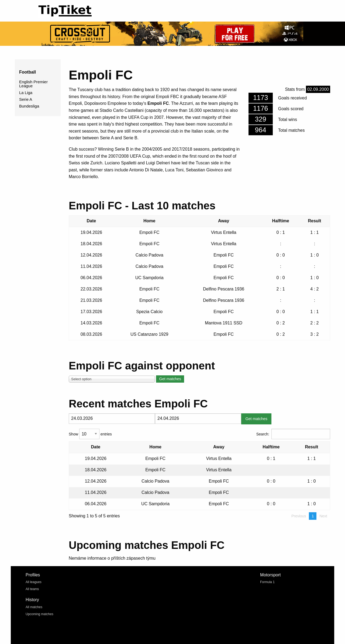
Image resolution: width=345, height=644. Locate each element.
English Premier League (33, 84)
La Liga (26, 93)
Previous (299, 516)
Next (323, 516)
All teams (32, 589)
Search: (293, 434)
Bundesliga (29, 106)
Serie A (26, 99)
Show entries (90, 434)
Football (27, 72)
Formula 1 (267, 582)
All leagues (34, 582)
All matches (34, 607)
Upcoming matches (39, 614)
